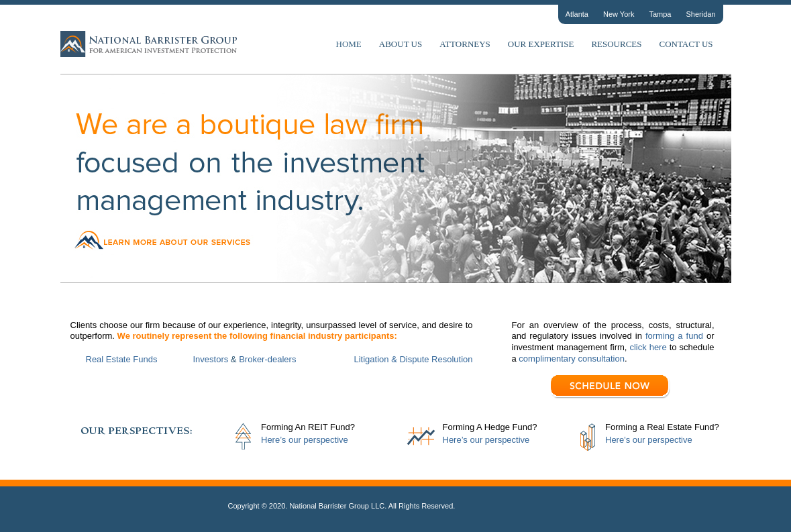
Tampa (660, 14)
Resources (616, 44)
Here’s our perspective (305, 440)
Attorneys (465, 44)
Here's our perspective (649, 440)
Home (349, 44)
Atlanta (577, 14)
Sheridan (700, 14)
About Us (401, 44)
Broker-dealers (267, 359)
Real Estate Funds (122, 359)
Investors (211, 359)
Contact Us (686, 44)
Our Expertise (541, 44)
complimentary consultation (571, 359)
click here (648, 347)
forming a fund (674, 336)
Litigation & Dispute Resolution (414, 359)
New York (619, 14)
